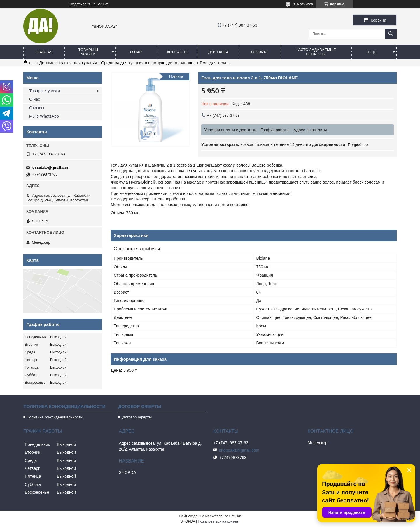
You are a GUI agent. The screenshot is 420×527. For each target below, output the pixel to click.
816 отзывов (303, 4)
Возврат (259, 52)
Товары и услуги (88, 52)
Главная (44, 52)
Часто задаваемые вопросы (316, 52)
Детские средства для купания (68, 63)
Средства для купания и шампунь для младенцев (148, 63)
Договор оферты (136, 417)
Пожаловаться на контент (219, 521)
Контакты (177, 52)
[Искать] (391, 34)
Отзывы (37, 108)
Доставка (218, 52)
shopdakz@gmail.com (50, 168)
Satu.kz (235, 516)
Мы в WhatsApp (44, 116)
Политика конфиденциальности (55, 417)
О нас (136, 52)
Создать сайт (79, 4)
